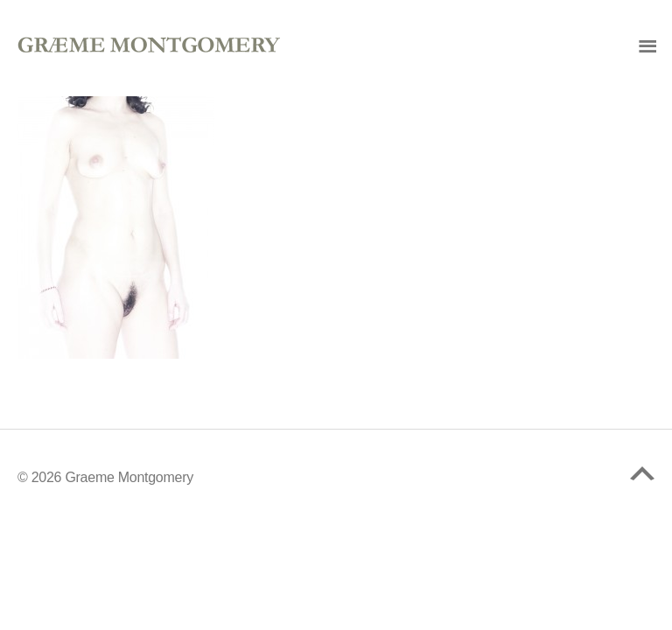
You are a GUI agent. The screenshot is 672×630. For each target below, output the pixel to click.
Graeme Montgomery (129, 477)
